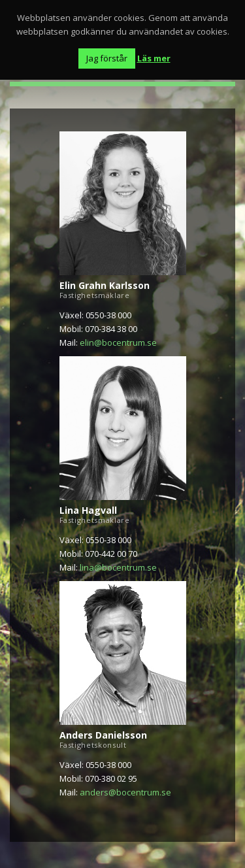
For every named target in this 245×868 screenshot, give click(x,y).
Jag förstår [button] (107, 58)
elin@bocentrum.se (118, 342)
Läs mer (154, 58)
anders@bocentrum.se (125, 792)
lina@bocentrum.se (118, 567)
